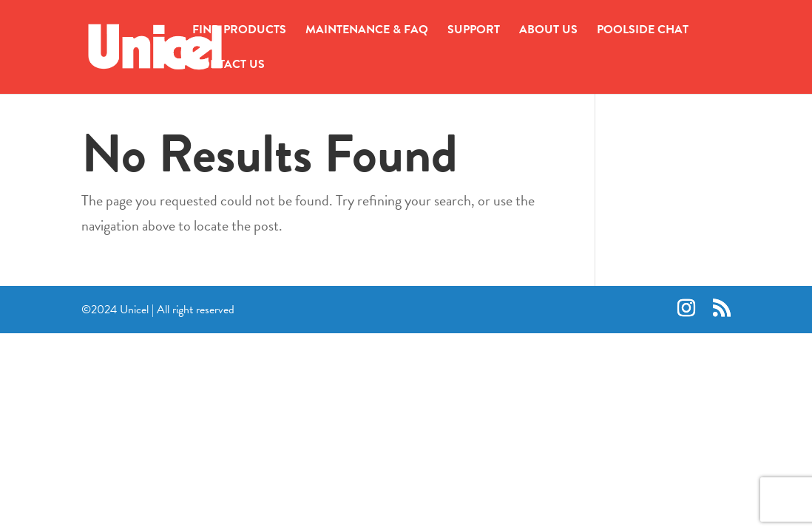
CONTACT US (229, 66)
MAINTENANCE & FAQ (367, 31)
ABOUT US (548, 31)
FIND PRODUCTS (239, 31)
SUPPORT (474, 31)
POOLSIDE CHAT (643, 31)
